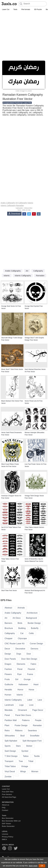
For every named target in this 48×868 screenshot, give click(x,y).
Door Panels (10, 659)
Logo (21, 705)
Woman (35, 771)
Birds (20, 623)
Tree (21, 761)
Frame (30, 674)
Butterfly (35, 628)
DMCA (4, 839)
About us (6, 805)
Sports (8, 746)
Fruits (7, 679)
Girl (17, 679)
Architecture (32, 613)
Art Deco (17, 618)
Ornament (22, 710)
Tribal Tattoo (10, 766)
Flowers (8, 674)
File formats (26, 9)
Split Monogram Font (32, 741)
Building (22, 628)
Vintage (25, 766)
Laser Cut (6, 9)
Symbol (25, 751)
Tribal (31, 761)
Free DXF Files (8, 792)
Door (29, 654)
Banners (8, 623)
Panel (7, 715)
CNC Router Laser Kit (15, 644)
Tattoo (26, 756)
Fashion (8, 669)
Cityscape (22, 638)
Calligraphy (23, 203)
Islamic (30, 203)
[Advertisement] (24, 36)
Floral (20, 669)
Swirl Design (10, 751)
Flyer (19, 674)
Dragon (8, 664)
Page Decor (38, 710)
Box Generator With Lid (11, 821)
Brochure (9, 628)
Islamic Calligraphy (8, 205)
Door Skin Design (29, 659)
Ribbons (19, 731)
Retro (7, 731)
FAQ (4, 808)
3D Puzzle (38, 9)
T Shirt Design (11, 756)
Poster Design (21, 725)
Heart (36, 684)
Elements (21, 664)
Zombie (8, 777)
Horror (20, 690)
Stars (18, 746)
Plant (7, 725)
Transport (9, 761)
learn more (33, 866)
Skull (22, 736)
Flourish (31, 669)
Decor (7, 649)
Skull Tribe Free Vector (9, 591)
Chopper (9, 638)
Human (8, 695)
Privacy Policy (8, 837)
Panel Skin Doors (23, 715)
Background (31, 618)
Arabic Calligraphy (8, 203)
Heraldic (8, 690)
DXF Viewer (6, 824)
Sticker (29, 746)
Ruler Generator (8, 826)
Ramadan (20, 205)
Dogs (19, 654)
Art (17, 203)
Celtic (31, 633)
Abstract (8, 608)
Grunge (27, 679)
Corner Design (36, 644)
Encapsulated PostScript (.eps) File (17, 103)
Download (14, 214)
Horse (31, 690)
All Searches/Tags (9, 797)
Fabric (33, 664)
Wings (23, 771)
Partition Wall (11, 720)
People (38, 720)
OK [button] (42, 866)
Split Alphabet (11, 741)
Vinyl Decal (10, 771)
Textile (37, 756)
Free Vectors (7, 794)
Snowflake (35, 736)
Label (30, 700)
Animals (21, 608)
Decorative (20, 649)
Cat (22, 633)
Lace (40, 700)
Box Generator (8, 818)
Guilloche (9, 684)
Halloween (23, 684)
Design (8, 654)
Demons (34, 649)
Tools (15, 9)
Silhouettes (10, 736)
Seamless (32, 731)
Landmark (9, 705)
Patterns (26, 720)
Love (31, 705)
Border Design (34, 623)
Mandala (9, 710)
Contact (5, 810)
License (5, 834)
